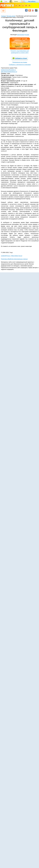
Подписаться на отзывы (20, 62)
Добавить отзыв (21, 58)
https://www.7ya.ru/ (17, 256)
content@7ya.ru (6, 256)
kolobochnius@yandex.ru (8, 70)
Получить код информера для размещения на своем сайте (20, 52)
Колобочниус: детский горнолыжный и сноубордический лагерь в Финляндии (20, 41)
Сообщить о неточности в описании (20, 65)
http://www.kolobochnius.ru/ (9, 72)
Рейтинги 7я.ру (20, 48)
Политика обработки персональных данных (14, 259)
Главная (3, 16)
